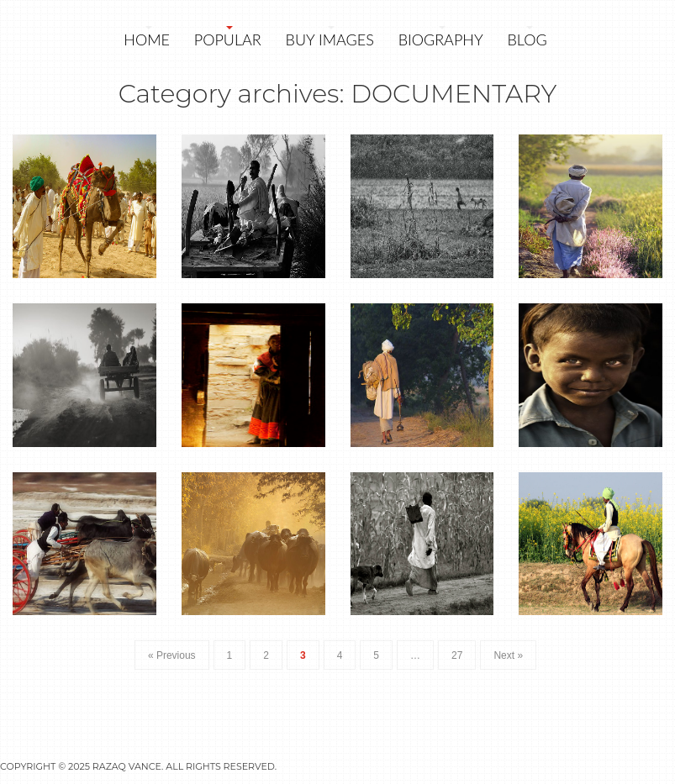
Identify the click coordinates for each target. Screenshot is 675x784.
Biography (441, 39)
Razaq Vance (127, 766)
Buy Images (330, 39)
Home (147, 39)
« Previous (172, 655)
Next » (508, 655)
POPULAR (228, 39)
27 (457, 655)
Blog (527, 39)
